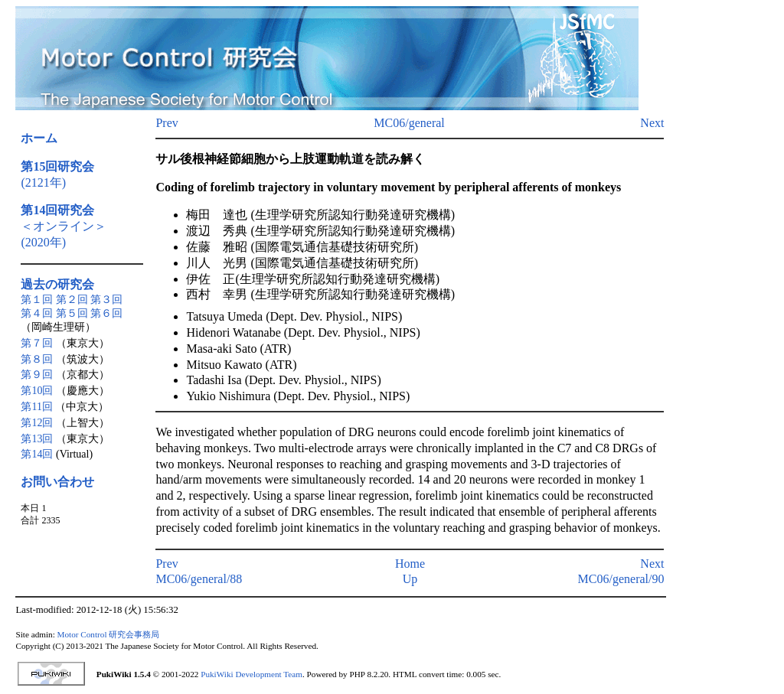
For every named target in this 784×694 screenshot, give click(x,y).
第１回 (37, 300)
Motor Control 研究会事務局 (109, 634)
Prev (167, 123)
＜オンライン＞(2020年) (64, 226)
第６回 (106, 313)
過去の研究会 (57, 284)
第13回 (37, 439)
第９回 (37, 375)
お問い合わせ (57, 482)
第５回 (72, 313)
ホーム (39, 138)
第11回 (36, 407)
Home (410, 564)
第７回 (37, 343)
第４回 (37, 313)
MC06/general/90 (621, 579)
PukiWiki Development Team (252, 674)
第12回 (37, 423)
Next (652, 123)
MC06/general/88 (199, 579)
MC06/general (409, 123)
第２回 (72, 300)
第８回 (37, 359)
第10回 (37, 391)
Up (410, 579)
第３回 (106, 300)
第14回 (37, 454)
